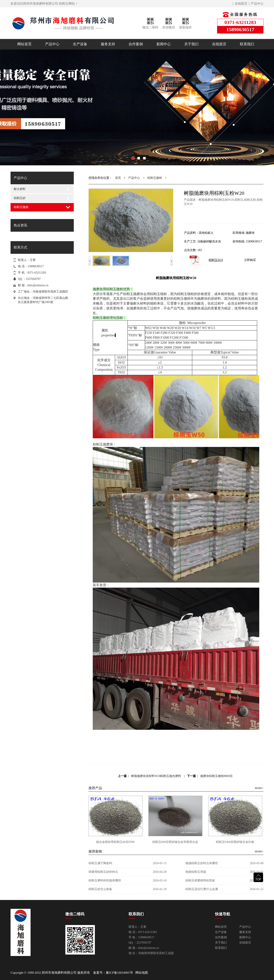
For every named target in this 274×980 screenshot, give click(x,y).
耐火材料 (20, 189)
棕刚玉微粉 (21, 207)
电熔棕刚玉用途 (196, 872)
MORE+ (259, 788)
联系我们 (247, 44)
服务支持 (108, 44)
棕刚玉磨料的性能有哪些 (105, 880)
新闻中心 (164, 44)
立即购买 (250, 260)
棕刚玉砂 (20, 198)
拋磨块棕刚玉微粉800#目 (216, 776)
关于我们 (191, 44)
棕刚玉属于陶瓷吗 (100, 863)
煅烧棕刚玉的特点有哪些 (202, 863)
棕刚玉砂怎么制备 (100, 889)
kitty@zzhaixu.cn (38, 285)
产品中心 (257, 4)
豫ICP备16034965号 (119, 973)
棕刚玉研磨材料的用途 (200, 880)
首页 (118, 178)
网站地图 (142, 973)
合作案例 (136, 44)
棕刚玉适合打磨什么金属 (202, 889)
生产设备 (80, 44)
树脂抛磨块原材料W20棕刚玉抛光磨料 (156, 776)
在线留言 (241, 4)
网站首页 (24, 44)
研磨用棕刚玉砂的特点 (103, 872)
